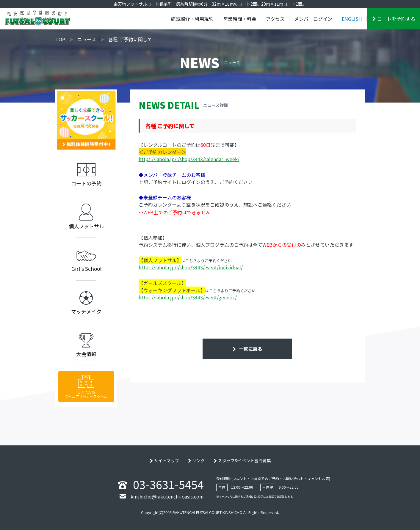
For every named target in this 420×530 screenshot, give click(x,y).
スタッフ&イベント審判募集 (245, 460)
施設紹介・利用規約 (192, 19)
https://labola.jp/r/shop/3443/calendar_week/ (189, 159)
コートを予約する (396, 19)
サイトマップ (167, 460)
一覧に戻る (250, 349)
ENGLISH (352, 19)
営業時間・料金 (240, 19)
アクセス (275, 19)
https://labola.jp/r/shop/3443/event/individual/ (191, 267)
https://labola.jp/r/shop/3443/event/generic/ (188, 297)
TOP (60, 39)
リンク (198, 460)
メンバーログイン (313, 19)
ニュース (87, 39)
